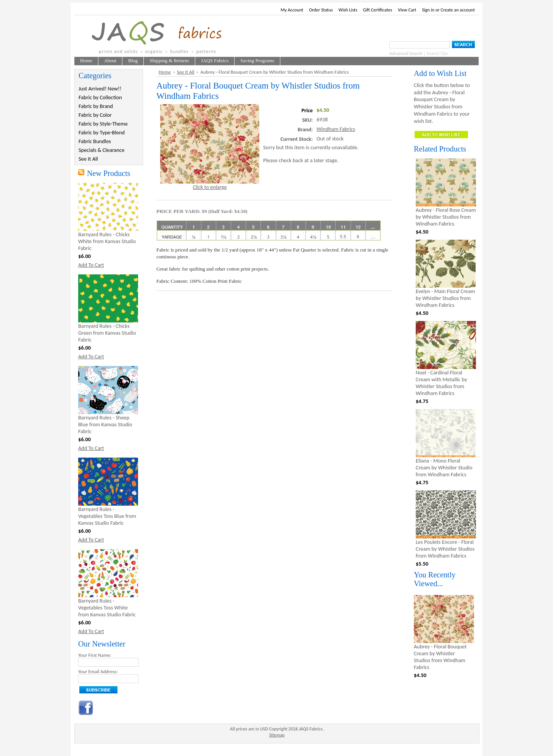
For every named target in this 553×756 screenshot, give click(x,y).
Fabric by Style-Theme (103, 124)
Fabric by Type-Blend (102, 132)
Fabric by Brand (96, 106)
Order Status (321, 10)
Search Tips (437, 53)
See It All (88, 159)
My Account (292, 10)
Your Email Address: (98, 671)
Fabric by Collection (100, 97)
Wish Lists (348, 10)
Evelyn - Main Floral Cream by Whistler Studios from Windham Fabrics (445, 298)
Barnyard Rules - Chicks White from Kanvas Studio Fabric (107, 241)
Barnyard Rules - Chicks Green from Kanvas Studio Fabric (107, 333)
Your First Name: (95, 655)
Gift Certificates (378, 10)
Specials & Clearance (101, 150)
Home (165, 72)
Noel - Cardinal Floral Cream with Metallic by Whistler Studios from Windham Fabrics (441, 383)
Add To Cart (91, 265)
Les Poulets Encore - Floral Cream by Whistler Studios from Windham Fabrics (445, 549)
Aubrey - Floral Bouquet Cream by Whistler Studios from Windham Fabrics (440, 657)
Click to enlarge (210, 187)
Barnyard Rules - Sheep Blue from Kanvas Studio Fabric (105, 424)
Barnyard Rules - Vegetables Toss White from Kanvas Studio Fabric (107, 608)
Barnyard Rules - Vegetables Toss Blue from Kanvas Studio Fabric (107, 516)
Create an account (458, 10)
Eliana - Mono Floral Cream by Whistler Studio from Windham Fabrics (444, 467)
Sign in (428, 10)
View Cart (407, 10)
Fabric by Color (95, 115)
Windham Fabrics (336, 129)
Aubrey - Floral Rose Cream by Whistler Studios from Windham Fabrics (446, 217)
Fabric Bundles (95, 141)
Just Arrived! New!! (100, 89)
